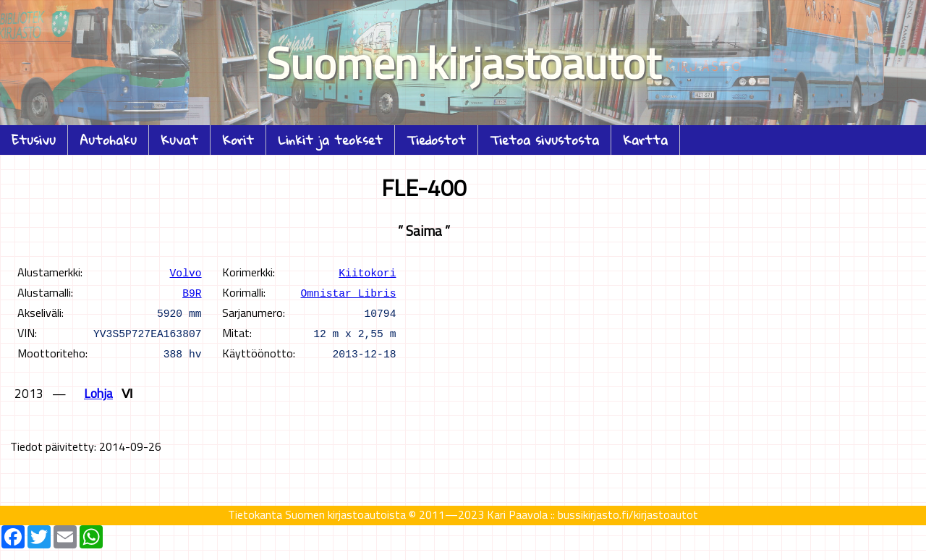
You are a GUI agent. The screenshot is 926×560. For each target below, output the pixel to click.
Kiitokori (367, 272)
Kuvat (179, 140)
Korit (238, 140)
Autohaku (108, 140)
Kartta (645, 140)
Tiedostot (436, 140)
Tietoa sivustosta (544, 140)
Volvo (186, 272)
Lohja (98, 393)
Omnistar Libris (349, 292)
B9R (192, 292)
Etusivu (34, 140)
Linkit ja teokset (330, 140)
